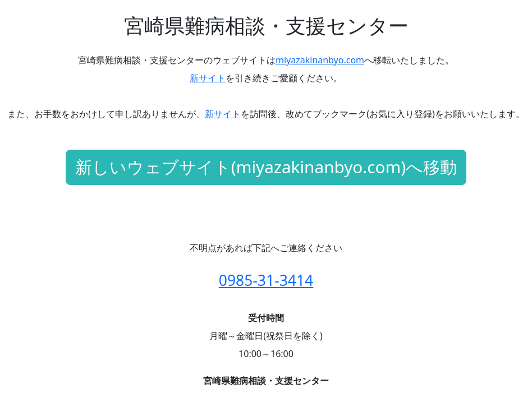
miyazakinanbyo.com (320, 60)
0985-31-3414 (266, 280)
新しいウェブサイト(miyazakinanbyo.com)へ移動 (266, 167)
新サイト (208, 78)
